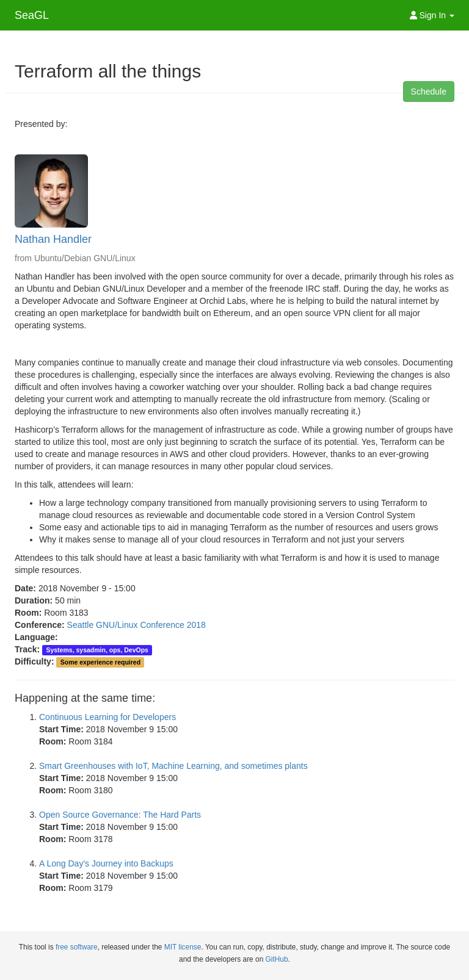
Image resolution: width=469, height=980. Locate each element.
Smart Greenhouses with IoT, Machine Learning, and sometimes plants (173, 766)
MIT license (183, 947)
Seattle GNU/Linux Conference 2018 (136, 625)
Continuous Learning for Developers (107, 717)
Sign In (432, 15)
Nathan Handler (53, 239)
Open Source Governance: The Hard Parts (120, 815)
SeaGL (32, 15)
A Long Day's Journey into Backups (106, 863)
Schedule (429, 92)
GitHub (277, 959)
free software (77, 947)
